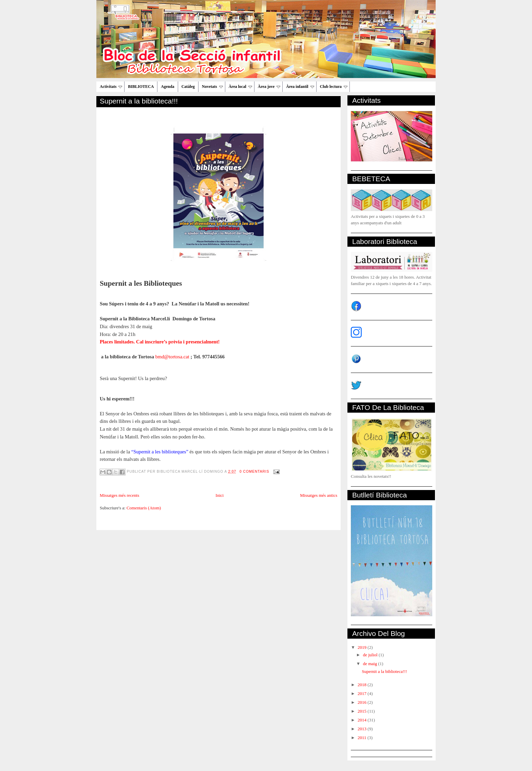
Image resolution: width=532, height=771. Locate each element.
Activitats (111, 87)
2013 (363, 729)
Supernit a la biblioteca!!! (139, 101)
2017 (363, 693)
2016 (363, 702)
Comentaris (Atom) (144, 508)
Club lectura (334, 87)
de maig (371, 664)
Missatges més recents (119, 495)
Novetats (212, 87)
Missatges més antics (319, 495)
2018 (363, 685)
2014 (363, 720)
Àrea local (240, 87)
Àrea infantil (300, 87)
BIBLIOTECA (141, 87)
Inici (220, 495)
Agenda (167, 87)
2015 (363, 711)
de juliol (371, 655)
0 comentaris (254, 472)
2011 (363, 738)
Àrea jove (269, 87)
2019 (363, 647)
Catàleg (188, 87)
